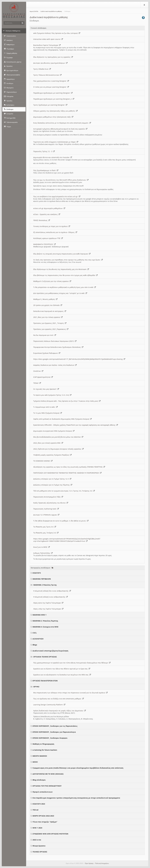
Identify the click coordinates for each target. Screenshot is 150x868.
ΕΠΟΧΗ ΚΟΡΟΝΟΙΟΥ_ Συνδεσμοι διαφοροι (50, 738)
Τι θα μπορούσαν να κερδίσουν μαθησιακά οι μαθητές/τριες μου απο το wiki (65, 287)
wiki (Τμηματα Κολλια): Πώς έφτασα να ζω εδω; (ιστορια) (57, 33)
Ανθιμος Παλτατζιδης (43, 553)
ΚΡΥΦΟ (36, 687)
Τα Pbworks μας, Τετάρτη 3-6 (46, 533)
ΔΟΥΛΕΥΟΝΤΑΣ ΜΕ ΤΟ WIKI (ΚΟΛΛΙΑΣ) (48, 774)
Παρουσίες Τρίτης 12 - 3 (44, 151)
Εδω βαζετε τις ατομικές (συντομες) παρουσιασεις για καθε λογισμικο (62, 254)
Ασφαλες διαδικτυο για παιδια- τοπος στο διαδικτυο (55, 365)
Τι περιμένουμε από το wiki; (45, 407)
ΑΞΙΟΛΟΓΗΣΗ (38, 639)
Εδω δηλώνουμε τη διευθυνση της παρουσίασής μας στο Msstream (61, 269)
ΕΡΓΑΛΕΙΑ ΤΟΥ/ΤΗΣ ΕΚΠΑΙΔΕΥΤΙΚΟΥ (47, 786)
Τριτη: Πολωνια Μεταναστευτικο (47, 75)
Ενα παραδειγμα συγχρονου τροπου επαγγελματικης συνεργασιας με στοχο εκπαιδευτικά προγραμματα (76, 798)
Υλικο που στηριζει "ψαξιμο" (45, 822)
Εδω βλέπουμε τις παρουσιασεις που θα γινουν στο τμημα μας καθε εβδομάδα (65, 275)
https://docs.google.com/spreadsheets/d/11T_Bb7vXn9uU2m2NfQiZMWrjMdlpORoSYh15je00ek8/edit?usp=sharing (79, 359)
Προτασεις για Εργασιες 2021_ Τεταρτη (50, 323)
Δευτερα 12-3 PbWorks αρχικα (46, 515)
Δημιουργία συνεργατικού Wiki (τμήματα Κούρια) (54, 431)
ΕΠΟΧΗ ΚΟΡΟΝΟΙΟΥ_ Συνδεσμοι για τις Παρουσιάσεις (55, 726)
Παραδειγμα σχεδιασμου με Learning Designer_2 (54, 99)
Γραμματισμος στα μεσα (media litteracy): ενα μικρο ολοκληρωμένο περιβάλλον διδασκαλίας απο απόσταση (78, 768)
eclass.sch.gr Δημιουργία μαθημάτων (49, 208)
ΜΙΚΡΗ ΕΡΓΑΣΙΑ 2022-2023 (43, 816)
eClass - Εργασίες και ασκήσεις (47, 214)
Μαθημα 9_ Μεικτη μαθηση (45, 299)
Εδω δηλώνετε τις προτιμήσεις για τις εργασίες (53, 57)
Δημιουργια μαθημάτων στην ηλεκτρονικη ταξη (53, 117)
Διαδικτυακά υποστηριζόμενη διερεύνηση (50, 651)
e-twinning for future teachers (45, 750)
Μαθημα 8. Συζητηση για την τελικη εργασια (52, 281)
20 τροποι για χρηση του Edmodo (48, 305)
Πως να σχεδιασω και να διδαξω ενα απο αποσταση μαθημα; (59, 699)
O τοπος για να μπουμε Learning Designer (51, 87)
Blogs (35, 645)
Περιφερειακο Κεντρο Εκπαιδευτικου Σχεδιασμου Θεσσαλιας (58, 347)
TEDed (37, 383)
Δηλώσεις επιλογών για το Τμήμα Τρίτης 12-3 (52, 479)
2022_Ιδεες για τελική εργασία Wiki (48, 443)
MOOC (35, 762)
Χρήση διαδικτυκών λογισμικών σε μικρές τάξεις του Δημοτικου (60, 711)
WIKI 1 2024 (37, 828)
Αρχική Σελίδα (34, 11)
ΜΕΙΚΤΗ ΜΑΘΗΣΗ (40, 756)
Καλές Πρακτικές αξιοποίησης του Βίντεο (51, 503)
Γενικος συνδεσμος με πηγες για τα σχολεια (52, 226)
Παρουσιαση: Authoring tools (46, 509)
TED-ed (36, 810)
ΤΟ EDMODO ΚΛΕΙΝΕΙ (43, 461)
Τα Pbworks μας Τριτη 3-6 (45, 527)
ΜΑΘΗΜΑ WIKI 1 (40, 615)
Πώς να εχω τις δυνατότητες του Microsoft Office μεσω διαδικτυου (61, 180)
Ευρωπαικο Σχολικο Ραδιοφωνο (47, 353)
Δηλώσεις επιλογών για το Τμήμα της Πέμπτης (53, 485)
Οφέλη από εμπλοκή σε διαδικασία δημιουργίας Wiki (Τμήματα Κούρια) (62, 419)
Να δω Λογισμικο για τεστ (45, 335)
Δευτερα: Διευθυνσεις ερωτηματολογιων (50, 63)
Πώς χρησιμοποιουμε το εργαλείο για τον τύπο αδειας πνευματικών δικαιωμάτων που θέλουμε (72, 663)
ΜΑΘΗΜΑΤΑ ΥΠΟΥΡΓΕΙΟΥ (44, 244)
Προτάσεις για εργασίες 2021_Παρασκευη (51, 329)
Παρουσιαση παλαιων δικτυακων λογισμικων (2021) (55, 341)
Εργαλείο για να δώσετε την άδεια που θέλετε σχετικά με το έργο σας (62, 669)
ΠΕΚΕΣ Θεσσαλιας (42, 220)
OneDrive (38, 371)
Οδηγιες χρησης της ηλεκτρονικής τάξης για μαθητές (55, 111)
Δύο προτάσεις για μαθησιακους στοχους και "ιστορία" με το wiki (60, 293)
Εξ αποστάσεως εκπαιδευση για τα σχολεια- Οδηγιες (55, 232)
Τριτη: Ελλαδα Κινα (42, 69)
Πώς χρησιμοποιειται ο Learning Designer (51, 81)
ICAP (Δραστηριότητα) (43, 377)
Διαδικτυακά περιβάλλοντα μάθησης (51, 11)
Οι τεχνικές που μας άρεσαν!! (46, 389)
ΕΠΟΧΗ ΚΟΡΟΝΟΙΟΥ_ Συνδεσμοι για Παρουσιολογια (54, 732)
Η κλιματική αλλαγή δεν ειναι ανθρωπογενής (52, 591)
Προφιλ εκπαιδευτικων (43, 792)
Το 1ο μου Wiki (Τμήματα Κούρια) (48, 413)
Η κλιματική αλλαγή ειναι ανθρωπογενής (51, 597)
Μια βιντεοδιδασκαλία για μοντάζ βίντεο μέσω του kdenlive (58, 437)
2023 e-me (37, 840)
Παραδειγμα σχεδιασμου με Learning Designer (53, 93)
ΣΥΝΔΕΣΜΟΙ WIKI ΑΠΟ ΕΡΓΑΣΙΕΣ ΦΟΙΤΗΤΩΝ (50, 834)
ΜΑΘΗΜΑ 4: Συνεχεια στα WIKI (46, 627)
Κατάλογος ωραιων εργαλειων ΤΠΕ (48, 238)
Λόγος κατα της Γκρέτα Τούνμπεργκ (48, 603)
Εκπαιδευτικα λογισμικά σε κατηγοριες (50, 311)
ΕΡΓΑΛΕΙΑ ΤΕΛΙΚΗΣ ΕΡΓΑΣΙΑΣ (45, 657)
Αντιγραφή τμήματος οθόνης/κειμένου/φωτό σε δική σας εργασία (60, 129)
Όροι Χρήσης (89, 863)
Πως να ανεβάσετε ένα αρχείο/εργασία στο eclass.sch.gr (57, 196)
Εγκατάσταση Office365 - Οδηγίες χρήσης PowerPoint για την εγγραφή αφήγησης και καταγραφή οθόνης (76, 425)
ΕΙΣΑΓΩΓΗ (37, 573)
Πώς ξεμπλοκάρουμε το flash (46, 170)
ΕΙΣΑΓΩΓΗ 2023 (39, 804)
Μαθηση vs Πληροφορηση (43, 744)
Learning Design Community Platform (49, 705)
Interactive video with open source (48, 39)
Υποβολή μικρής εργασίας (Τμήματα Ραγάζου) (52, 455)
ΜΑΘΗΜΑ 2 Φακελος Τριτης (45, 585)
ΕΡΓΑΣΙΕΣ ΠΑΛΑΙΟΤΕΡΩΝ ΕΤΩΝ (45, 681)
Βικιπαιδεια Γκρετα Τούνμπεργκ (47, 45)
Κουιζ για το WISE (42, 547)
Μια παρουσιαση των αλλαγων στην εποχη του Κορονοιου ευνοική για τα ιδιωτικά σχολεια (70, 693)
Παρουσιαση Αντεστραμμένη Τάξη (48, 497)
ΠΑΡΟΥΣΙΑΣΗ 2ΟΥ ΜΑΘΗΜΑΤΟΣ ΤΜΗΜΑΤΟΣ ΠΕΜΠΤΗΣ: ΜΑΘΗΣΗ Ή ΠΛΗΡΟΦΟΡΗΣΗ (67, 473)
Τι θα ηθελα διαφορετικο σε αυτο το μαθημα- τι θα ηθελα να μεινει (61, 521)
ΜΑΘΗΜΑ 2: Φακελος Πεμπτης (45, 621)
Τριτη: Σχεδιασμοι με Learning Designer (50, 105)
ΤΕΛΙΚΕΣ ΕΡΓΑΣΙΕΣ (40, 852)
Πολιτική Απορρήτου (102, 863)
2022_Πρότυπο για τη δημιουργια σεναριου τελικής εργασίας (58, 449)
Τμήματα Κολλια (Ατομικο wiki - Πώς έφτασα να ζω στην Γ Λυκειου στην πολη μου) (67, 401)
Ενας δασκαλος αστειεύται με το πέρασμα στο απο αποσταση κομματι (62, 123)
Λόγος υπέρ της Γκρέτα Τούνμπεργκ (48, 609)
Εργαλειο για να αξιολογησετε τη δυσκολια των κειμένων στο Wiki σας (62, 675)
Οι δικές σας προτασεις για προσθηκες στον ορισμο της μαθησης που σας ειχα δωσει (68, 260)
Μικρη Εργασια (39, 846)
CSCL (35, 633)
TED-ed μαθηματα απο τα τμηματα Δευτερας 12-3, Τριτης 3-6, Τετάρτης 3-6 (64, 491)
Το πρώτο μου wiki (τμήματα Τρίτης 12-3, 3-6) (52, 395)
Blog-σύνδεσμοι (39, 780)
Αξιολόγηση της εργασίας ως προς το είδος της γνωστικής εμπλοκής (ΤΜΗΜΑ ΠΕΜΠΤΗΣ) (69, 467)
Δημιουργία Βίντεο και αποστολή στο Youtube (53, 157)
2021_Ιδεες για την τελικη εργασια (48, 317)
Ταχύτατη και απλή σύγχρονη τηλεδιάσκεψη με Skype (56, 142)
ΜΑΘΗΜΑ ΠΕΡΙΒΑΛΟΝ (42, 579)
